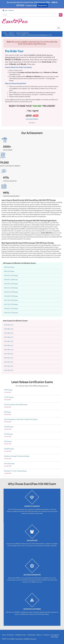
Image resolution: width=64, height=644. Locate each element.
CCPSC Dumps (9, 397)
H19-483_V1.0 (9, 329)
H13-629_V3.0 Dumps (11, 296)
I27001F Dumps (9, 449)
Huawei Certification (22, 33)
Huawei (11, 33)
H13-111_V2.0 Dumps (11, 288)
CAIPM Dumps (9, 427)
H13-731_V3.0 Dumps (11, 304)
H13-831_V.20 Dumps (11, 280)
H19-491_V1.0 (9, 358)
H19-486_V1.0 (9, 337)
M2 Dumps (7, 412)
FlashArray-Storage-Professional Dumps (17, 456)
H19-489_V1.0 (9, 350)
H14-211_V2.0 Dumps (11, 313)
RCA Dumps (8, 441)
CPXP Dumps (8, 390)
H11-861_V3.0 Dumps (11, 284)
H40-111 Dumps (9, 267)
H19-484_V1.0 (9, 333)
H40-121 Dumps (9, 271)
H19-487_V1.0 (9, 341)
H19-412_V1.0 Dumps (11, 275)
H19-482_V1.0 (9, 325)
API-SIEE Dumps (9, 464)
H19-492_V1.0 (9, 362)
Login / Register (8, 10)
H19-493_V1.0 (9, 366)
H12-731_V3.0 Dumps (11, 300)
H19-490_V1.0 (9, 354)
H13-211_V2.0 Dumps (11, 292)
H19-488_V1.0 (9, 345)
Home (5, 33)
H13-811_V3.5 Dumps (11, 308)
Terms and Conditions (32, 119)
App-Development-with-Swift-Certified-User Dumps (21, 419)
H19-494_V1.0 (9, 370)
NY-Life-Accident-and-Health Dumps (16, 404)
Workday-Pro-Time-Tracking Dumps (15, 471)
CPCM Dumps (9, 434)
